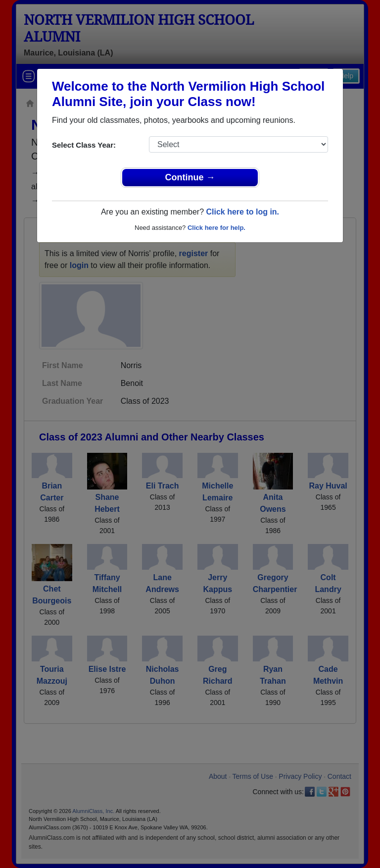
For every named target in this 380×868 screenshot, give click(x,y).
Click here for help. (216, 228)
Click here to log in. (242, 212)
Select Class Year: (84, 145)
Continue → (190, 177)
